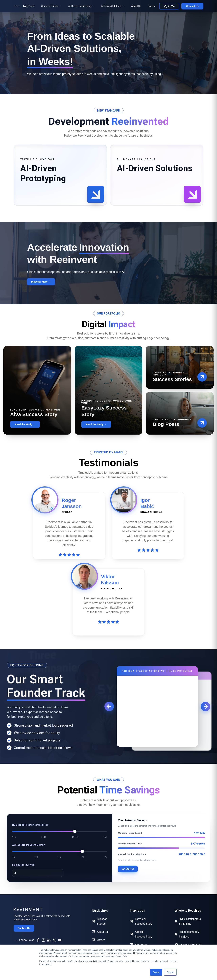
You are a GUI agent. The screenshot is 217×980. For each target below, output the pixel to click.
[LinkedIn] (49, 940)
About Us (136, 6)
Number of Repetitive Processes (30, 825)
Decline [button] (170, 972)
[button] (96, 194)
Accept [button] (156, 972)
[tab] (60, 175)
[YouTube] (60, 940)
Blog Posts (29, 6)
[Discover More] (41, 282)
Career (151, 6)
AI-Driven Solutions (113, 6)
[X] (54, 940)
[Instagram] (43, 940)
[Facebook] (38, 940)
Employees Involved (23, 865)
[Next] (205, 706)
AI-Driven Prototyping (81, 6)
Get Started (128, 869)
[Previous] (109, 706)
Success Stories (51, 6)
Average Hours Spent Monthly (29, 845)
